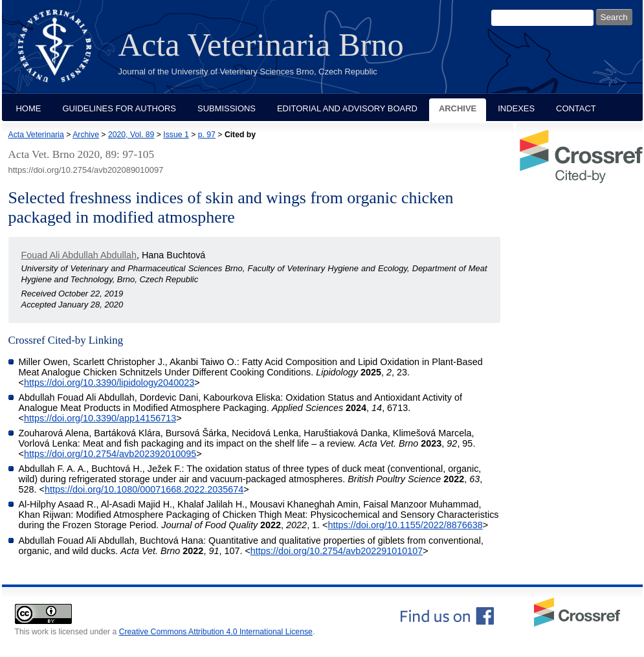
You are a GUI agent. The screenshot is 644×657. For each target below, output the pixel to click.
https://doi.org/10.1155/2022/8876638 (405, 525)
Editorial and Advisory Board (347, 108)
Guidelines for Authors (119, 108)
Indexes (516, 108)
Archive (458, 108)
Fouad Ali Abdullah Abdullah (79, 255)
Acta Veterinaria (36, 135)
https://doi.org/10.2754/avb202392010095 (110, 454)
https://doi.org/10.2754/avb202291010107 (337, 551)
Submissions (227, 108)
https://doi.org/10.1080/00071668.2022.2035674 (144, 489)
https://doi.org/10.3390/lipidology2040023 (109, 383)
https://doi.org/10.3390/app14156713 (100, 418)
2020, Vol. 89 (131, 135)
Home (29, 108)
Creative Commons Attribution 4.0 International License (216, 632)
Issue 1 (176, 135)
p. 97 (207, 135)
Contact (576, 108)
